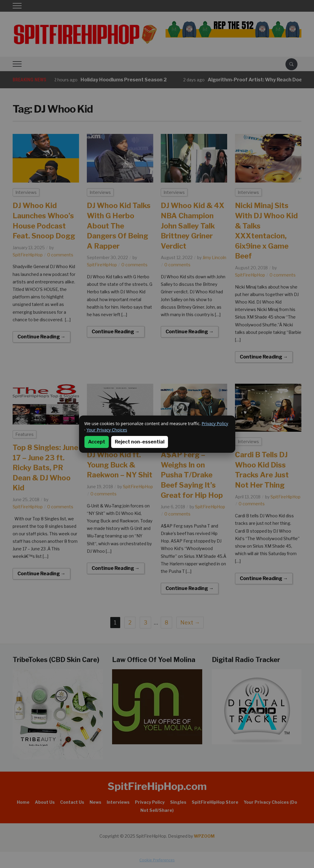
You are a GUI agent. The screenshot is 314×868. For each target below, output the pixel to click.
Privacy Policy (215, 423)
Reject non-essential (140, 442)
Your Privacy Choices (107, 430)
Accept (97, 442)
